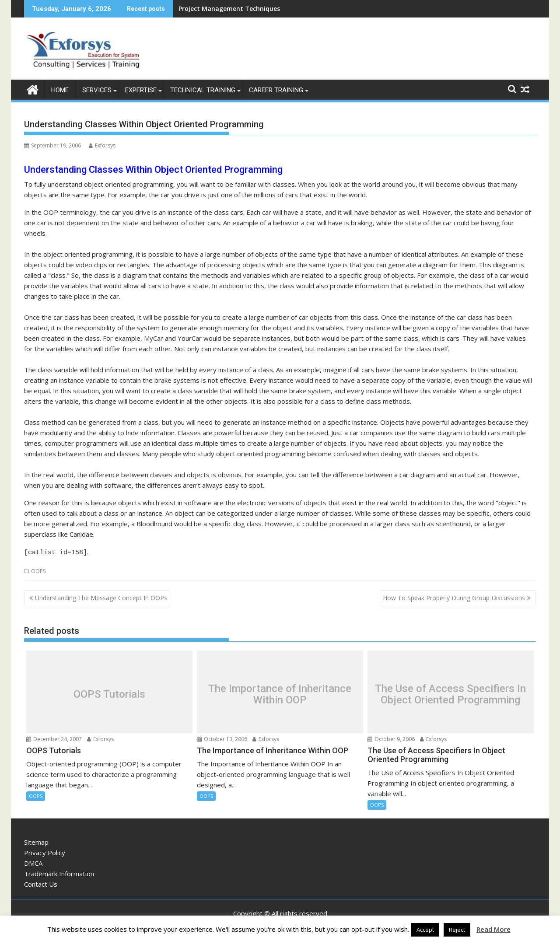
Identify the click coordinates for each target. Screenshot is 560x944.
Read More (493, 929)
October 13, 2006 (222, 738)
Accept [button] (425, 930)
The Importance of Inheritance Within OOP (280, 693)
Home (60, 90)
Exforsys (102, 145)
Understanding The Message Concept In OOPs (101, 596)
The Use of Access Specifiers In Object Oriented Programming (450, 693)
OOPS (38, 569)
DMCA (33, 861)
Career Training (276, 90)
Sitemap (36, 840)
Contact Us (41, 882)
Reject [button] (457, 930)
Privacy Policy (45, 851)
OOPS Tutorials (109, 692)
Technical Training (203, 90)
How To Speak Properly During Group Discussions (454, 596)
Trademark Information (59, 872)
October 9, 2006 (391, 738)
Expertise (141, 90)
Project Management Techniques (229, 9)
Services (97, 90)
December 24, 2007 (54, 738)
